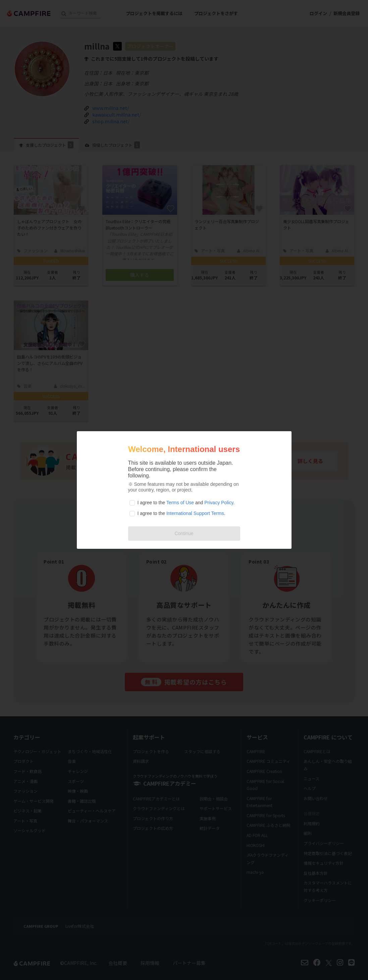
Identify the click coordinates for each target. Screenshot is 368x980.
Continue (184, 533)
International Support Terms (195, 513)
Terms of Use (180, 503)
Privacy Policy (219, 503)
